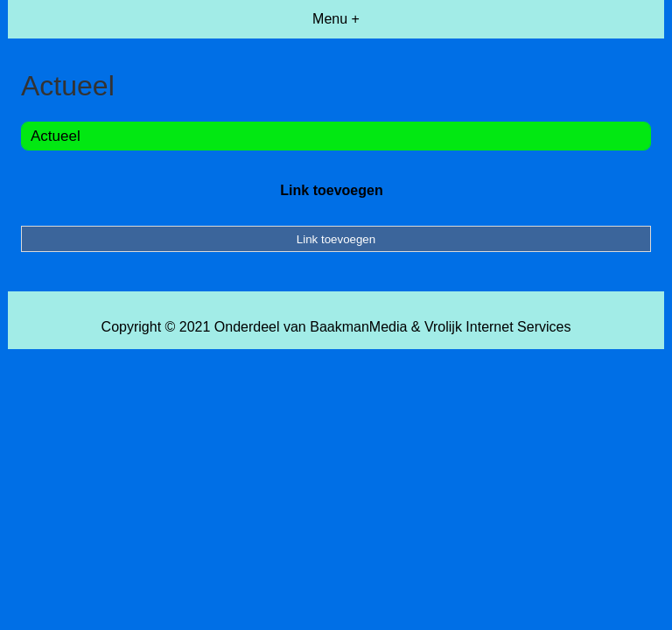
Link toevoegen (331, 190)
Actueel (56, 136)
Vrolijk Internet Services (497, 327)
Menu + (336, 19)
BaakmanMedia (358, 327)
